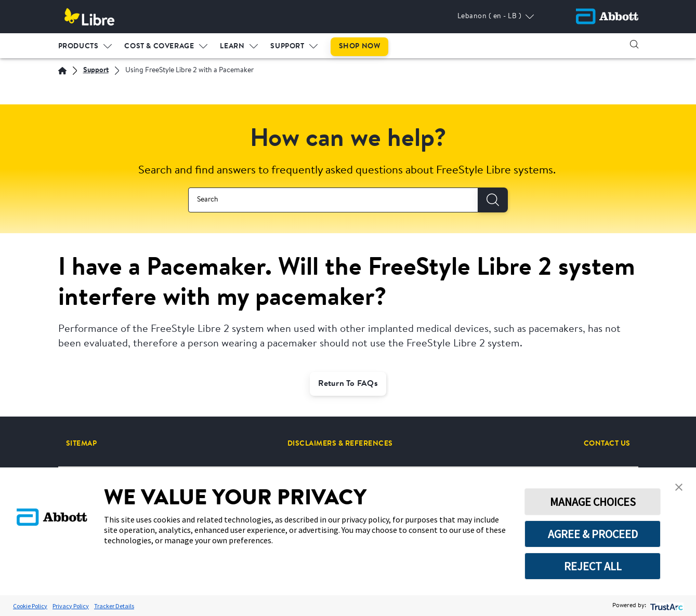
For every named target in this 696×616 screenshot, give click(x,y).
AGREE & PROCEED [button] (593, 534)
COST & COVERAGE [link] (159, 46)
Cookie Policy (30, 606)
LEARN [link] (232, 46)
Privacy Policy (71, 606)
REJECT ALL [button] (593, 566)
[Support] (96, 71)
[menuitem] (85, 44)
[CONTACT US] (607, 444)
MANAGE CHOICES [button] (593, 502)
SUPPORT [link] (287, 46)
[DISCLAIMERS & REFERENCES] (340, 444)
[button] (634, 44)
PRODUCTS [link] (78, 46)
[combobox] (333, 200)
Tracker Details (114, 606)
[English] (62, 71)
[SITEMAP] (82, 444)
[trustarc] (666, 606)
